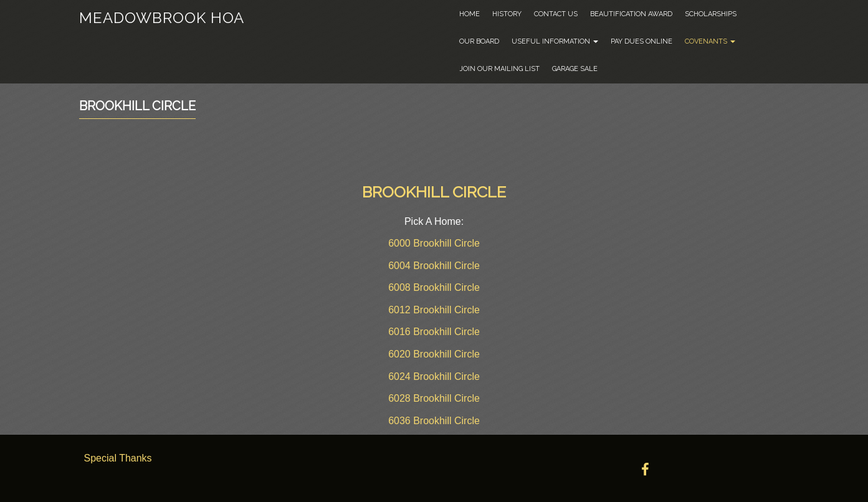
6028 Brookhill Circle (434, 398)
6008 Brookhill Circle (434, 287)
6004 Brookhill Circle (434, 266)
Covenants (710, 41)
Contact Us (556, 14)
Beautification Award (631, 14)
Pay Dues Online (641, 41)
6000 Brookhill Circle (434, 243)
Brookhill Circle (137, 106)
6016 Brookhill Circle (434, 332)
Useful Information (555, 41)
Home (470, 14)
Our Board (479, 41)
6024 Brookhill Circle (434, 376)
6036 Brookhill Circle (434, 421)
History (507, 14)
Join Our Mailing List (499, 69)
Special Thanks (118, 458)
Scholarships (711, 14)
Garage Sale (575, 69)
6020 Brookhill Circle (434, 354)
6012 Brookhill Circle (434, 310)
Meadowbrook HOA (162, 18)
